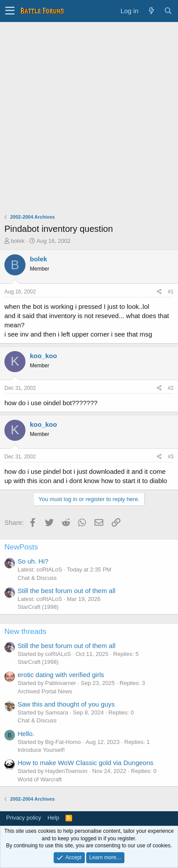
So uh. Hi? (33, 561)
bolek (18, 241)
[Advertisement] (89, 115)
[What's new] (151, 11)
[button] (10, 11)
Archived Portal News (45, 691)
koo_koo (44, 356)
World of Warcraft (40, 779)
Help (53, 818)
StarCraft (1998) (38, 607)
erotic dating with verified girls (61, 675)
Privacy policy (24, 818)
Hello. (26, 734)
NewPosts (21, 547)
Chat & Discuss (37, 578)
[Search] (168, 11)
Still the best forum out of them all (67, 591)
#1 (171, 292)
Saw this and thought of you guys (66, 704)
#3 (171, 457)
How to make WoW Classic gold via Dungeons (85, 763)
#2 (171, 388)
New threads (25, 632)
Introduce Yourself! (41, 750)
